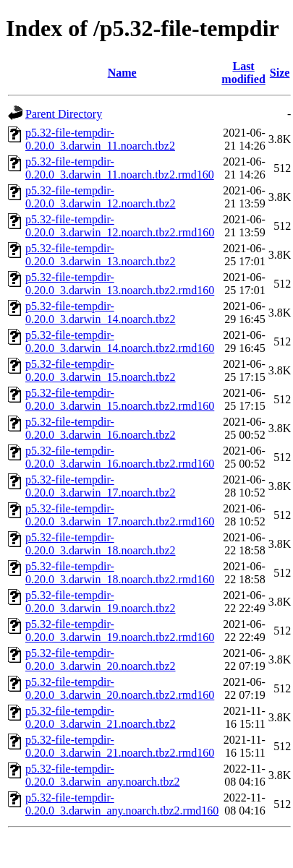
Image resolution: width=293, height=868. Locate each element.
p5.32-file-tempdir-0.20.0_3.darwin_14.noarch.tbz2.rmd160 (120, 341)
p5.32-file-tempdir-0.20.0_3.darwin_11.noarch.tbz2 (100, 139)
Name (122, 73)
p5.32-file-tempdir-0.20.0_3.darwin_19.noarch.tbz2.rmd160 (120, 631)
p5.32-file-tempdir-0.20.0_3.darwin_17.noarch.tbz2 (101, 486)
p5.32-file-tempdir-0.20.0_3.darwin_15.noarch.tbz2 (101, 370)
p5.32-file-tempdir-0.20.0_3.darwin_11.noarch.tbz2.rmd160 (120, 168)
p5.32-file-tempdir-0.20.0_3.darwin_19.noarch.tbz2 (101, 602)
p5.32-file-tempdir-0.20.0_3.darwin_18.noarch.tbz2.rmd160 (120, 573)
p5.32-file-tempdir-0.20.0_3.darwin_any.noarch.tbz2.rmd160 (122, 804)
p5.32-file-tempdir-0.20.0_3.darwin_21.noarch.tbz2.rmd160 (120, 746)
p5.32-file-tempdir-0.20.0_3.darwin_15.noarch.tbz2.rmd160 (120, 399)
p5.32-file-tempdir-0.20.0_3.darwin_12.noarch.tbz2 (101, 197)
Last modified (243, 73)
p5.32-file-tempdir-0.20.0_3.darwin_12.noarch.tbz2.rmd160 (120, 226)
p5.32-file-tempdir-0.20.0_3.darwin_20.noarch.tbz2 (101, 659)
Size (280, 73)
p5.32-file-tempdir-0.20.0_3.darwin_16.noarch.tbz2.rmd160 (120, 457)
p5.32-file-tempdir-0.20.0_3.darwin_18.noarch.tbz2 (101, 544)
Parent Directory (64, 114)
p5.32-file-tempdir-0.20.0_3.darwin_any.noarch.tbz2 (103, 775)
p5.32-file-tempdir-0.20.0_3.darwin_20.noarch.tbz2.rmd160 (120, 688)
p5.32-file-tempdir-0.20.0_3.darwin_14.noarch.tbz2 (101, 313)
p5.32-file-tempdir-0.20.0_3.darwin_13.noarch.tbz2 (101, 255)
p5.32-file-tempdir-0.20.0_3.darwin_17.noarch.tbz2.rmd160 (120, 515)
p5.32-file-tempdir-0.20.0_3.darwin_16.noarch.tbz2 (101, 428)
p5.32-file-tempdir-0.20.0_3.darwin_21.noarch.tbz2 (101, 717)
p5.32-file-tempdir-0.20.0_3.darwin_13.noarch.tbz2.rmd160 (120, 284)
